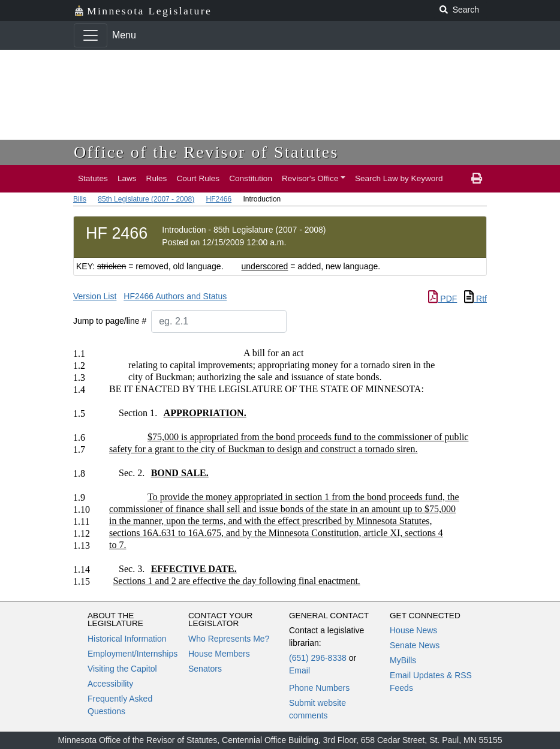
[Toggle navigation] (91, 35)
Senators (205, 669)
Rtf (475, 299)
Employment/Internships (133, 654)
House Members (219, 654)
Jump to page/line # (110, 321)
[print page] (477, 179)
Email (299, 670)
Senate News (415, 645)
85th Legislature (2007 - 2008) (146, 199)
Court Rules (198, 178)
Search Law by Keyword (399, 178)
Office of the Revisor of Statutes (206, 152)
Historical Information (127, 639)
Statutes (93, 178)
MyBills (403, 660)
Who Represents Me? (229, 639)
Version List (95, 296)
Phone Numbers (319, 688)
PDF (442, 299)
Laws (127, 178)
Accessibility (110, 684)
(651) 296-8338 (318, 658)
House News (413, 630)
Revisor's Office (310, 178)
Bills (80, 199)
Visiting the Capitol (122, 669)
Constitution (251, 178)
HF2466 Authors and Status (175, 296)
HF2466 (219, 199)
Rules (157, 178)
